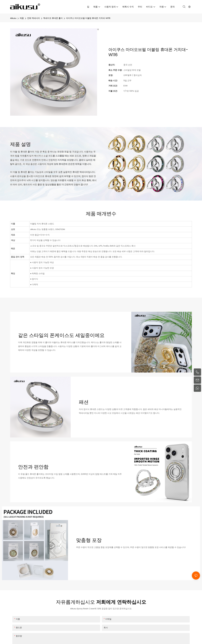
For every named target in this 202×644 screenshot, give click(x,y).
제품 (22, 18)
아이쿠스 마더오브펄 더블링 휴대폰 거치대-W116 (88, 18)
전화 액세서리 (34, 18)
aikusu (13, 18)
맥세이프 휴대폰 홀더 (53, 18)
